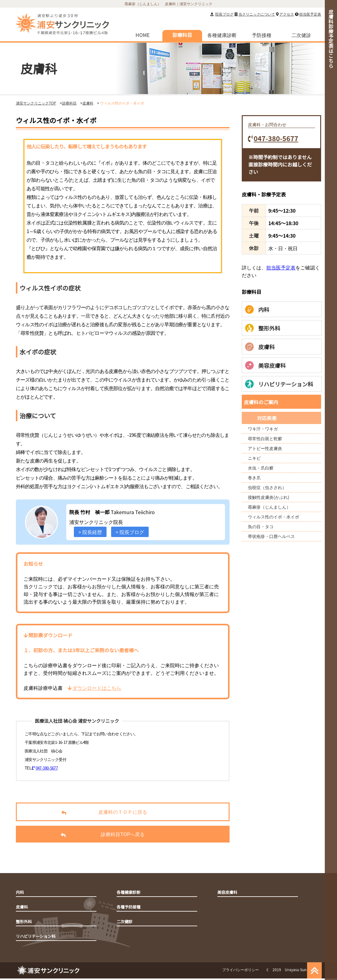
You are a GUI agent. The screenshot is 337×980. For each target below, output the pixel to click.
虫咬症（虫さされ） (267, 487)
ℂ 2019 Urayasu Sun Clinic (292, 969)
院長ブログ (224, 14)
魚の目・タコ (261, 526)
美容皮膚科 (265, 365)
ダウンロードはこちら (94, 688)
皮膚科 (260, 347)
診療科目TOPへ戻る (89, 835)
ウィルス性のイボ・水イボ (274, 517)
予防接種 (262, 35)
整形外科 (263, 328)
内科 (257, 309)
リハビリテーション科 (279, 384)
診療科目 (182, 35)
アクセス (287, 14)
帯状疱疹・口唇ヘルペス (271, 536)
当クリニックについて (257, 14)
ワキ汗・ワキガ (263, 429)
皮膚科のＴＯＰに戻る (91, 812)
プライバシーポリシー (241, 969)
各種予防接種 (129, 907)
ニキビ (254, 458)
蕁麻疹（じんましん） (269, 507)
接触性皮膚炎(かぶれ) (269, 497)
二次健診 (301, 35)
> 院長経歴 (90, 532)
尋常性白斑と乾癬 (265, 438)
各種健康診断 (222, 35)
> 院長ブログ (130, 532)
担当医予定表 (310, 14)
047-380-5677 (45, 768)
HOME (143, 35)
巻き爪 (254, 477)
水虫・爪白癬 (261, 468)
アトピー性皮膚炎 (265, 448)
